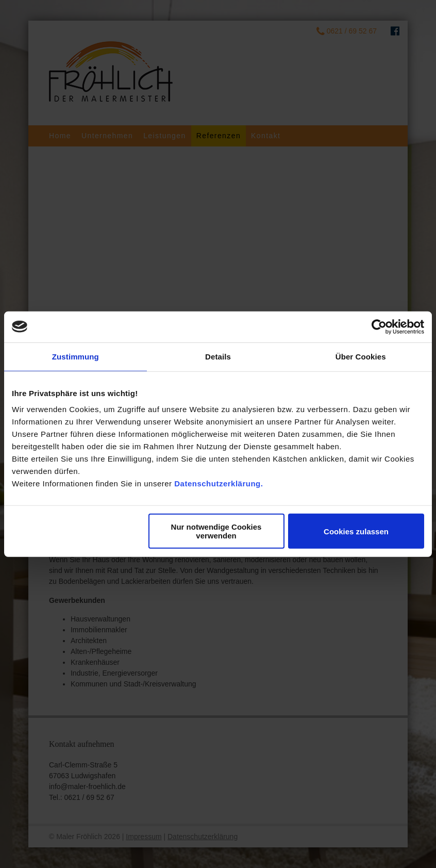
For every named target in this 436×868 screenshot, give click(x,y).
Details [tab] (218, 356)
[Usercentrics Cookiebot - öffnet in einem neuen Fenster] (379, 326)
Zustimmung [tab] (76, 356)
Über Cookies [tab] (361, 356)
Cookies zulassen (356, 531)
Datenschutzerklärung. (219, 484)
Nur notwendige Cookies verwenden (216, 531)
